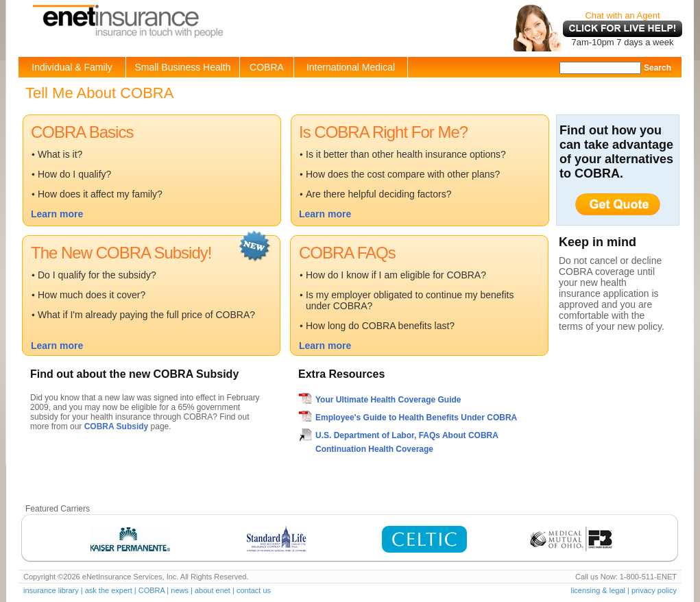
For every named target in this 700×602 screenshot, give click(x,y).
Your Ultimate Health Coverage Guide (388, 400)
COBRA (267, 67)
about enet (213, 590)
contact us (254, 590)
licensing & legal (598, 590)
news (180, 590)
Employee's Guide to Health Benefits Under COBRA (416, 418)
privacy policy (654, 590)
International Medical (351, 67)
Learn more (57, 214)
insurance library (51, 590)
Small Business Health (182, 67)
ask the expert (109, 590)
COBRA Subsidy (117, 426)
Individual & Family (72, 67)
